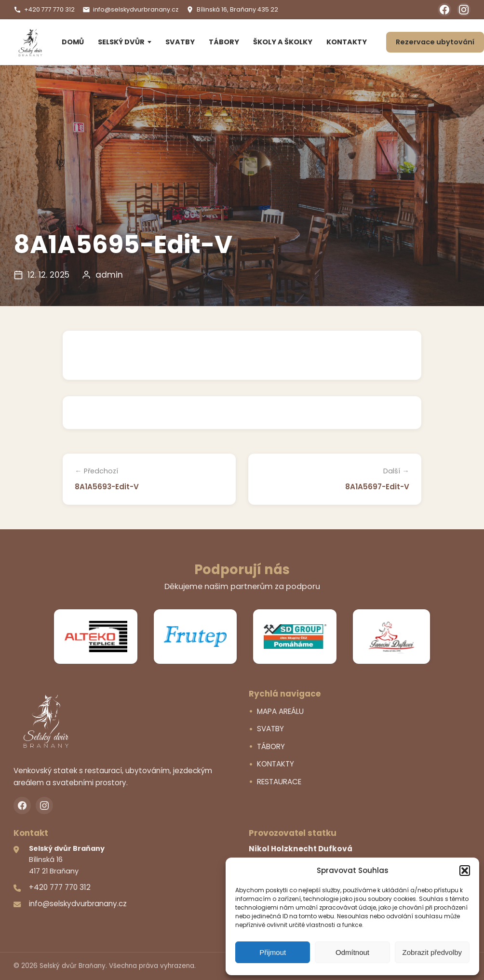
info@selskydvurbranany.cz (130, 9)
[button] (465, 871)
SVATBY (180, 42)
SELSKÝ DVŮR (121, 42)
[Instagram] (464, 10)
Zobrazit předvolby (432, 952)
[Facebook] (444, 10)
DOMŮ (73, 42)
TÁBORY (224, 42)
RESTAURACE (279, 782)
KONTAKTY (347, 42)
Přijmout (273, 952)
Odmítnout (352, 952)
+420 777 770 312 (44, 9)
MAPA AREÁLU (280, 711)
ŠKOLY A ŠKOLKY (283, 42)
